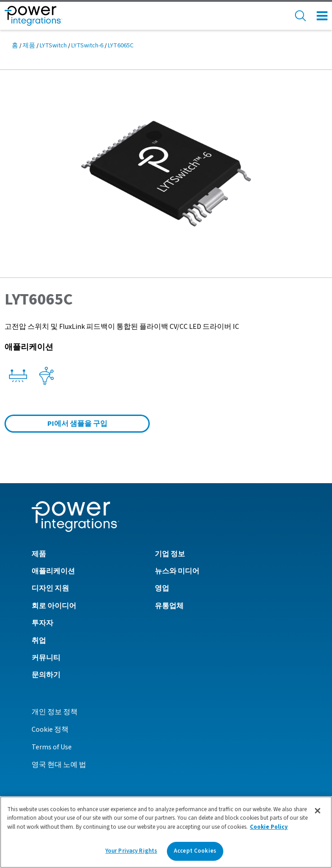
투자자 (42, 623)
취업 (39, 641)
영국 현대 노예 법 (59, 765)
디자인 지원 (50, 588)
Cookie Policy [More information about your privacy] (269, 827)
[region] (166, 832)
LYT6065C (121, 46)
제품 (29, 46)
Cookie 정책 (50, 729)
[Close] (318, 811)
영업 (162, 588)
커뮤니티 (46, 658)
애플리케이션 (53, 571)
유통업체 (169, 606)
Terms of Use (52, 747)
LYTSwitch (53, 46)
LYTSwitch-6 (87, 46)
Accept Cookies (195, 851)
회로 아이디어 (54, 606)
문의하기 (46, 675)
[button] (166, 173)
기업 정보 (170, 554)
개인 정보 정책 (55, 712)
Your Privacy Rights (131, 851)
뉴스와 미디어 (177, 571)
